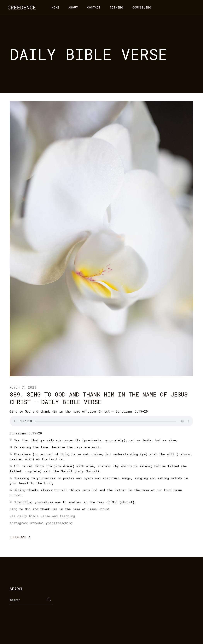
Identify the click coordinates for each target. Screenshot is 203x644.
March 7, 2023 (23, 387)
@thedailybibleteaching (52, 523)
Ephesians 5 (20, 537)
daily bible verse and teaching (46, 516)
